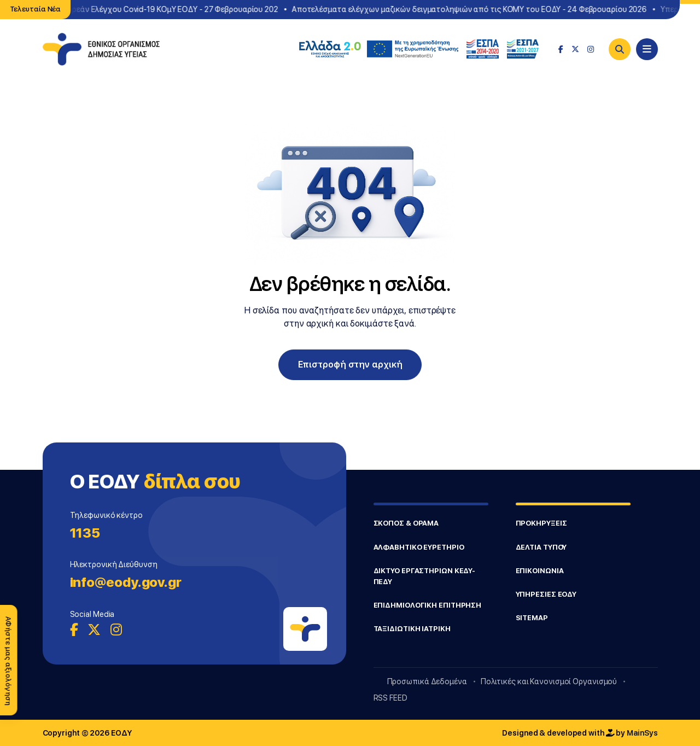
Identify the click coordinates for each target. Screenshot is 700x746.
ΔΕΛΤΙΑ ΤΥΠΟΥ (541, 547)
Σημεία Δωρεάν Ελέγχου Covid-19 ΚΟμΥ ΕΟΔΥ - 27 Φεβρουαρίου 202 (160, 9)
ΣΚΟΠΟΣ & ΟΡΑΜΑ (406, 523)
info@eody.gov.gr (126, 582)
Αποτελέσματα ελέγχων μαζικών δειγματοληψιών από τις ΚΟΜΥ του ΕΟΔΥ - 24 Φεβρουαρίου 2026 (473, 9)
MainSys (642, 733)
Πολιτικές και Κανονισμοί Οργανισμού (549, 681)
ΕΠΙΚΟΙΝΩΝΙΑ (540, 571)
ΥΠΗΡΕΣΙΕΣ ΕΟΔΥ (546, 594)
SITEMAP (532, 618)
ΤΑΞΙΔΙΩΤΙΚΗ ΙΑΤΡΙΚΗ (412, 629)
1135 (85, 533)
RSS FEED (390, 698)
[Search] (620, 49)
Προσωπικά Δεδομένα (427, 681)
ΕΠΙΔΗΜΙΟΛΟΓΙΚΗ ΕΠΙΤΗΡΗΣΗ (428, 605)
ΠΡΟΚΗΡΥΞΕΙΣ (541, 523)
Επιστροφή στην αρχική (350, 365)
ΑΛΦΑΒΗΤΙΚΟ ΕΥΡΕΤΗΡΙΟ (419, 547)
